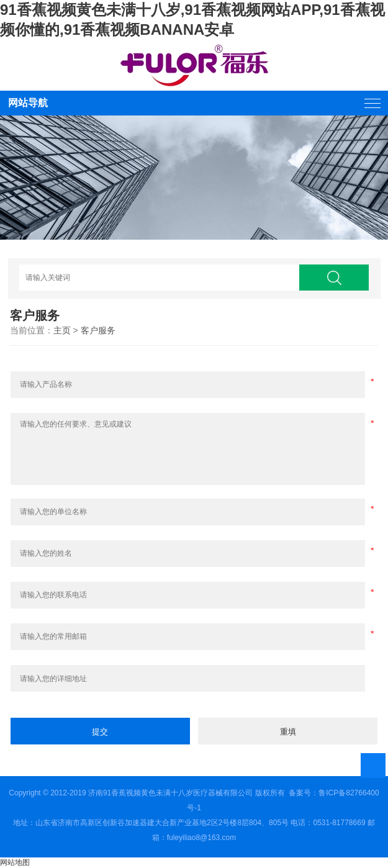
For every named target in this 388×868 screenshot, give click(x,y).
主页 (62, 330)
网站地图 (15, 862)
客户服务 (98, 330)
